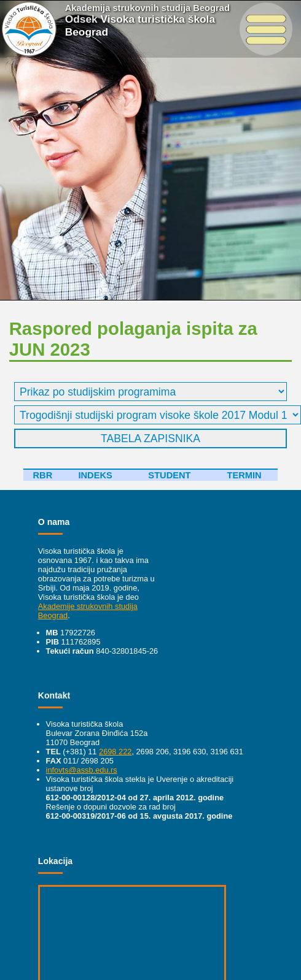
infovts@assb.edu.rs (82, 770)
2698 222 (115, 752)
